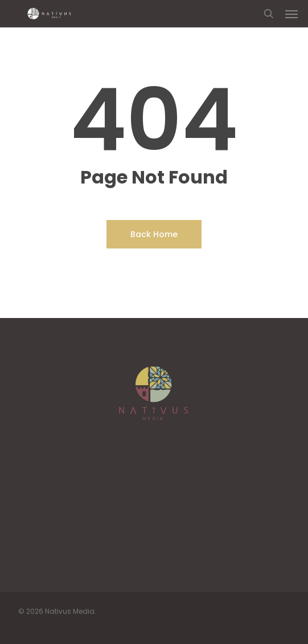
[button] (291, 14)
